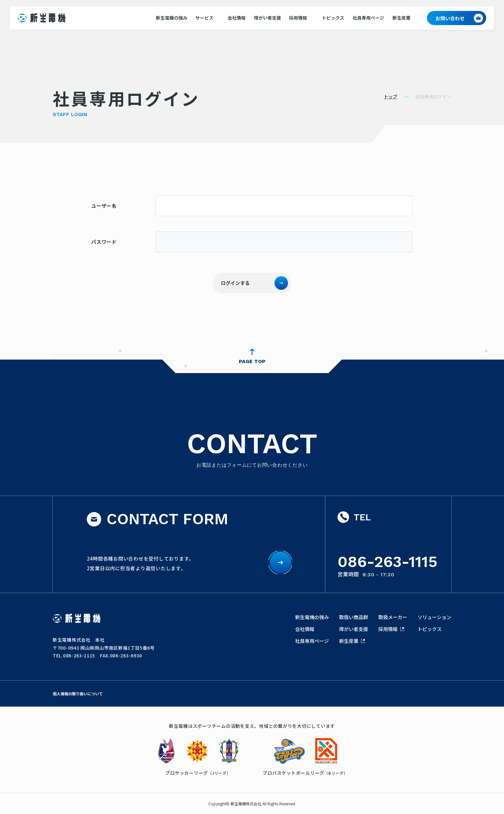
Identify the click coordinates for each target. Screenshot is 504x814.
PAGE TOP (252, 361)
